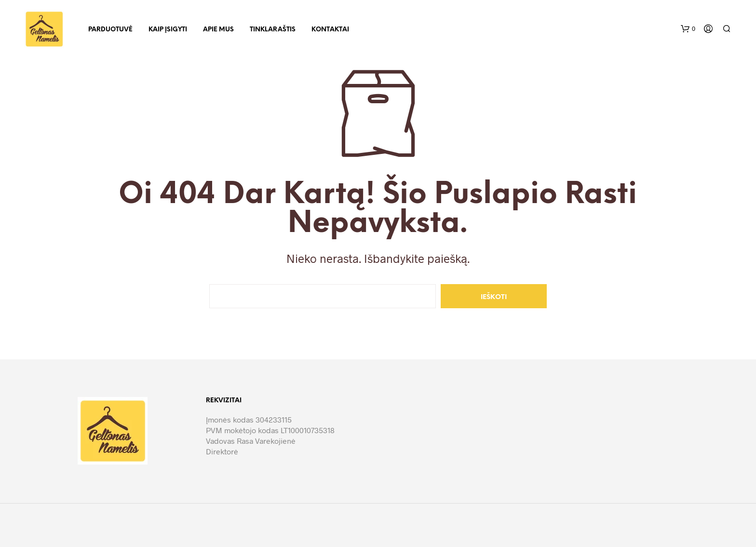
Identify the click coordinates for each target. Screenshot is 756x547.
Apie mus (218, 30)
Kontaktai (330, 30)
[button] (688, 29)
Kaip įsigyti (168, 30)
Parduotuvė (110, 30)
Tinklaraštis (273, 30)
